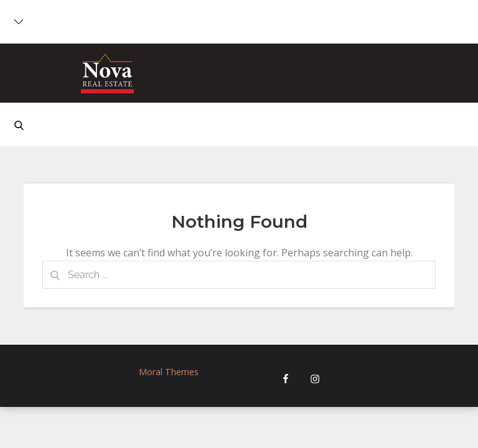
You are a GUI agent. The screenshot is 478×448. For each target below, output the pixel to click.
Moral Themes (169, 372)
